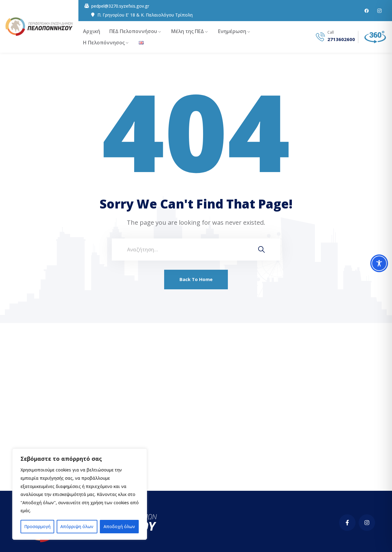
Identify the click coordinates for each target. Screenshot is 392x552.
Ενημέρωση (232, 31)
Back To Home (196, 279)
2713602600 (341, 39)
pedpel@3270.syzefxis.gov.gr (120, 6)
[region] (80, 494)
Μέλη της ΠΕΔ (188, 31)
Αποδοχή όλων (119, 526)
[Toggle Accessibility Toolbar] (379, 263)
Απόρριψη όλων (77, 526)
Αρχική (92, 31)
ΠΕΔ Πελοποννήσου (133, 31)
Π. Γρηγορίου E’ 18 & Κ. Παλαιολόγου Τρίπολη (145, 15)
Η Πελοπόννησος (104, 43)
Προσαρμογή (37, 526)
